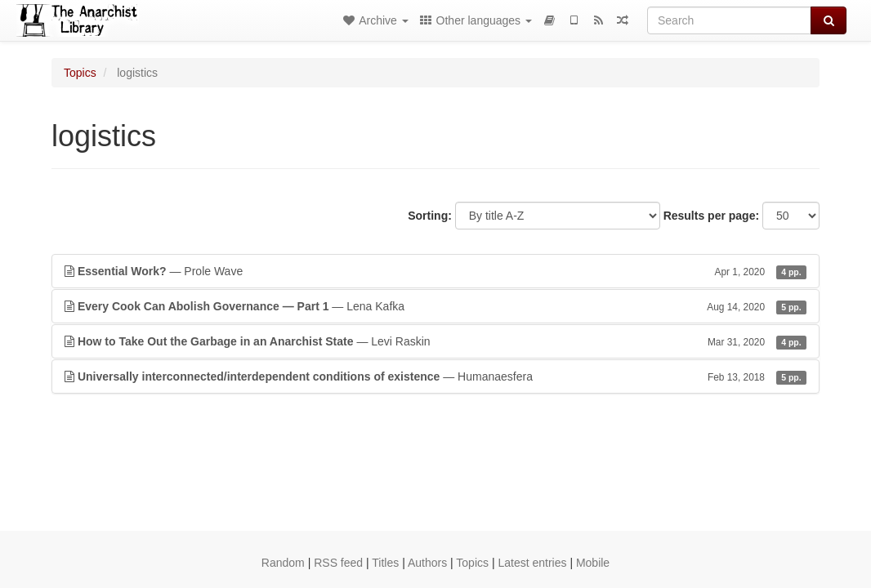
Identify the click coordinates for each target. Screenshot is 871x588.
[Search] (729, 20)
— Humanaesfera (435, 376)
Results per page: (711, 216)
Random (283, 563)
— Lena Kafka (435, 306)
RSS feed (338, 563)
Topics (80, 73)
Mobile (593, 563)
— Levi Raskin (435, 341)
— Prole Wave (435, 271)
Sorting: (430, 216)
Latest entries (532, 563)
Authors (427, 563)
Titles (385, 563)
